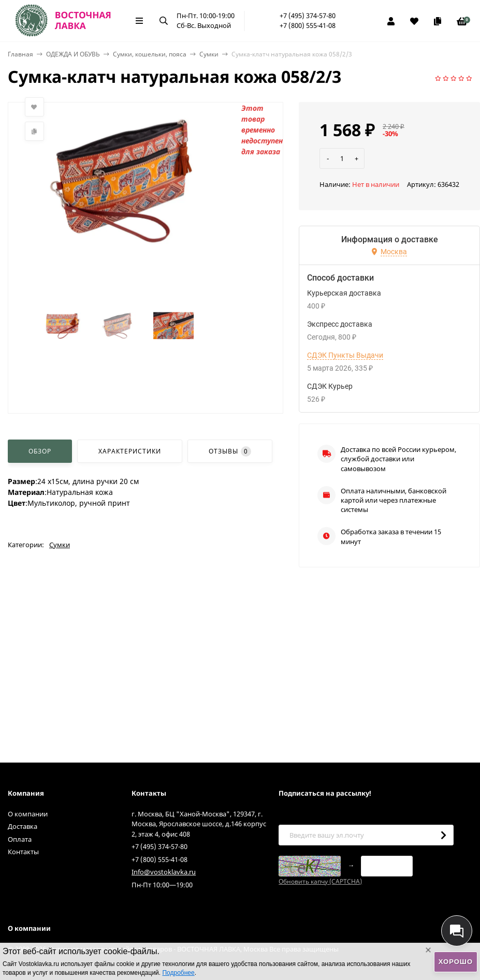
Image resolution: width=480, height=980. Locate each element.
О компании (28, 814)
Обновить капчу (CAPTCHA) (320, 881)
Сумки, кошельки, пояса (150, 54)
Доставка (23, 826)
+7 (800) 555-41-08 (308, 25)
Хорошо (456, 962)
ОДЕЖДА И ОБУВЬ (73, 54)
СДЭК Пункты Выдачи (345, 355)
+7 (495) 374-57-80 (308, 16)
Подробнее (178, 973)
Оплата (20, 839)
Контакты (23, 852)
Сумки (209, 54)
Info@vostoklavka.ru (164, 872)
